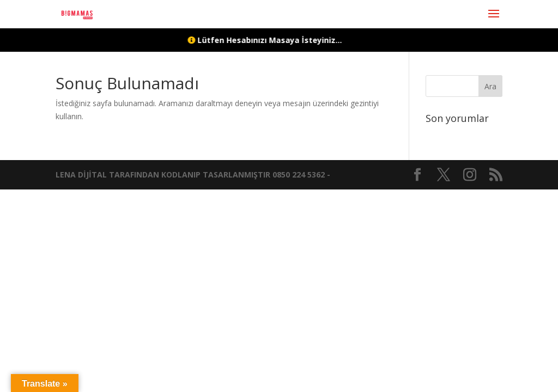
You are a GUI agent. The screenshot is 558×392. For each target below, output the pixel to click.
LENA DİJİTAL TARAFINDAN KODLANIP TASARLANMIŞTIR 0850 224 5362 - (193, 174)
